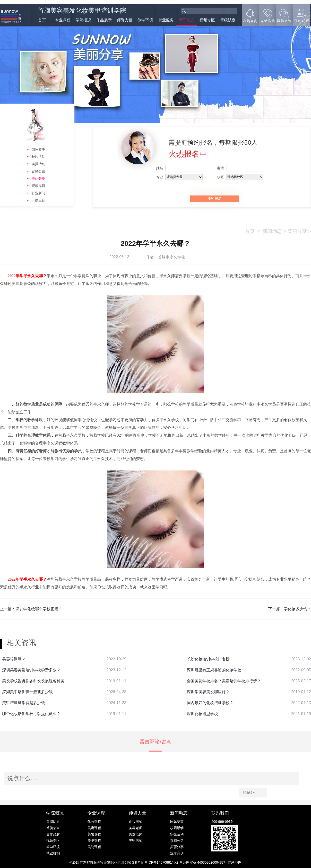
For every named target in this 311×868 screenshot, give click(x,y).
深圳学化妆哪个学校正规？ (39, 609)
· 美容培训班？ (13, 659)
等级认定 (228, 20)
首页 (42, 20)
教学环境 (145, 20)
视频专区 (207, 20)
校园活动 (38, 157)
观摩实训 (38, 186)
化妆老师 (136, 822)
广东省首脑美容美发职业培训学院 (105, 862)
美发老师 (136, 834)
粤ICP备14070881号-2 (162, 862)
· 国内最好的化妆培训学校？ (209, 703)
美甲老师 (136, 841)
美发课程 (94, 834)
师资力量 (125, 20)
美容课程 (94, 828)
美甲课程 (94, 841)
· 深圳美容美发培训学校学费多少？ (30, 670)
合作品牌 (53, 834)
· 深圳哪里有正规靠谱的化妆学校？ (215, 670)
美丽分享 (38, 178)
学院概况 (83, 20)
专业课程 (63, 20)
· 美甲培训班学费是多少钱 (22, 703)
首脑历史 (53, 822)
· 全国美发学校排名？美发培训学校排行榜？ (223, 681)
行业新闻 (38, 193)
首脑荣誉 (53, 828)
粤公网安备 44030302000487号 (204, 862)
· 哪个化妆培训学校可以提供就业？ (30, 714)
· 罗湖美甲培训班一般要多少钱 (26, 692)
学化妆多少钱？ (297, 609)
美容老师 (136, 828)
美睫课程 (94, 847)
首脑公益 (38, 171)
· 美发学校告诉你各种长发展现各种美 (32, 681)
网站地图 (235, 862)
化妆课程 (94, 822)
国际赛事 (38, 149)
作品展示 (104, 20)
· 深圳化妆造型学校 (201, 714)
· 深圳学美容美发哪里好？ (207, 692)
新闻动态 (187, 20)
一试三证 (38, 200)
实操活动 (38, 164)
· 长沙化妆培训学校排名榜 (207, 659)
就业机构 (53, 853)
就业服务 (166, 20)
